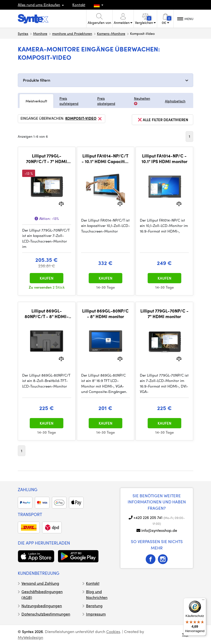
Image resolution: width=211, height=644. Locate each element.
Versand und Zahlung (40, 583)
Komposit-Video (84, 119)
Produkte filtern (37, 80)
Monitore (40, 33)
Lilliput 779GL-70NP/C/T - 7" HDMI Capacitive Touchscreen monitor (47, 159)
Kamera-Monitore (111, 33)
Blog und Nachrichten (97, 594)
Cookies (113, 631)
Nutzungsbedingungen (42, 606)
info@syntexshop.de (159, 530)
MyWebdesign (30, 637)
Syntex (23, 33)
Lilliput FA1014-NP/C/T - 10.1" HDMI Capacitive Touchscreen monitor (105, 159)
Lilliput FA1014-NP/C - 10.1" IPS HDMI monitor (164, 159)
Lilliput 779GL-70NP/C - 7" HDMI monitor (164, 314)
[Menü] (203, 601)
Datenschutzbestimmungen (46, 614)
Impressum (96, 614)
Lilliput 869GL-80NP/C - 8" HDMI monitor (105, 314)
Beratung (94, 606)
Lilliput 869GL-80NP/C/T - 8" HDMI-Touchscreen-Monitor (47, 314)
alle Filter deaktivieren (163, 120)
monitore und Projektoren (72, 33)
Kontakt (79, 5)
